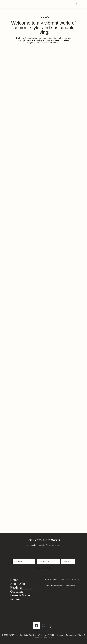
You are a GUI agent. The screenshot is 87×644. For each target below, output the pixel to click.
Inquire (15, 599)
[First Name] (24, 561)
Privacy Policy (72, 635)
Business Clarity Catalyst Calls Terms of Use (62, 579)
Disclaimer (48, 638)
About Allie (18, 584)
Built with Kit (44, 568)
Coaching (16, 591)
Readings (16, 588)
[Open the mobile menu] (81, 4)
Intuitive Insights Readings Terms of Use (60, 586)
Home (14, 580)
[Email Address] (48, 561)
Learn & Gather (21, 595)
